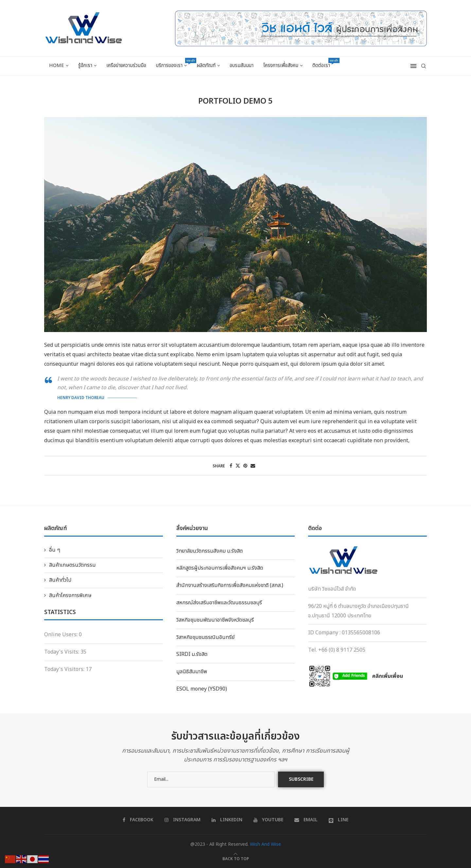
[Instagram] (183, 820)
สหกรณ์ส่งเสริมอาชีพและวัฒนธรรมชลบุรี (219, 603)
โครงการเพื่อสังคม (281, 66)
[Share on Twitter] (238, 466)
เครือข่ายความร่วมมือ (126, 66)
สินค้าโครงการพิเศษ (70, 595)
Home (57, 66)
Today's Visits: (62, 652)
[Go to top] (236, 859)
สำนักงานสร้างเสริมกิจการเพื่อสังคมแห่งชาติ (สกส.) (230, 585)
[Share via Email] (253, 466)
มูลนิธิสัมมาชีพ (192, 672)
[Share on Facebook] (231, 466)
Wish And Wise (265, 844)
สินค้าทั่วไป (60, 580)
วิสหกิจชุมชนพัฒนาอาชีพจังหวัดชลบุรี (215, 620)
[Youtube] (268, 820)
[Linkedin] (227, 820)
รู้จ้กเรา (85, 66)
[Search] (424, 66)
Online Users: (61, 635)
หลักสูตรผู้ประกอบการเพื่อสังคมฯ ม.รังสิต (220, 568)
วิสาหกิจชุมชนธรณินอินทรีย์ (205, 637)
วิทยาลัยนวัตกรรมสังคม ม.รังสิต (209, 551)
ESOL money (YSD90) (202, 689)
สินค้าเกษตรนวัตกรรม (72, 565)
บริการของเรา (174, 64)
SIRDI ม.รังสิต (192, 654)
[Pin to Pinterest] (245, 466)
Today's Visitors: (65, 669)
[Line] (339, 820)
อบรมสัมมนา (242, 66)
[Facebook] (138, 820)
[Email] (306, 820)
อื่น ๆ (55, 550)
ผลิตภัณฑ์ (206, 66)
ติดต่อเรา (324, 64)
